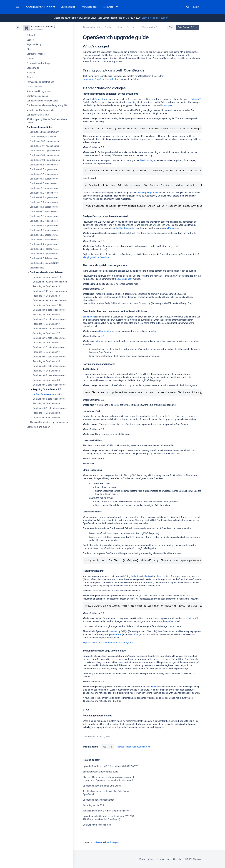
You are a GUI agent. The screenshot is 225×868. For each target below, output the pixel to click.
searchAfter (116, 634)
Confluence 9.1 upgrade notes (44, 207)
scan (130, 279)
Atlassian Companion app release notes (49, 422)
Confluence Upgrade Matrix (43, 137)
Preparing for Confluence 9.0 (47, 361)
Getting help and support (38, 427)
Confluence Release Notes (39, 127)
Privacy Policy (146, 859)
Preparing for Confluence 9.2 (47, 343)
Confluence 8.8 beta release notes (49, 375)
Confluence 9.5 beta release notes (49, 310)
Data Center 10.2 (188, 27)
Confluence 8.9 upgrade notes (44, 226)
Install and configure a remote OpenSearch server (106, 811)
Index (153, 331)
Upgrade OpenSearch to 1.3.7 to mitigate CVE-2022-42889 (111, 766)
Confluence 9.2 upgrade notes (44, 197)
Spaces (30, 40)
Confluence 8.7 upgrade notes (44, 244)
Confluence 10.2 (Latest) (43, 27)
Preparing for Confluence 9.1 (47, 352)
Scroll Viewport (112, 842)
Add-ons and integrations (39, 91)
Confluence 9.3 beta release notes (49, 329)
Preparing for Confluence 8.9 (47, 371)
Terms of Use (163, 859)
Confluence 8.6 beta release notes (49, 399)
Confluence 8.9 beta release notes (49, 366)
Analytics (31, 73)
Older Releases (37, 268)
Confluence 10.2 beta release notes (50, 282)
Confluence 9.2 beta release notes (49, 338)
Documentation (68, 7)
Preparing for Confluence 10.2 (47, 286)
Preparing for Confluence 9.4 (47, 324)
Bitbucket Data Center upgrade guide (100, 772)
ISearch (160, 576)
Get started (32, 35)
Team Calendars (34, 87)
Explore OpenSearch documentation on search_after (108, 643)
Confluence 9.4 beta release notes (49, 319)
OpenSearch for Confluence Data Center (102, 786)
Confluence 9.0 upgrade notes (44, 216)
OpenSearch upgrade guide (49, 394)
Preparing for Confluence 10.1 (47, 296)
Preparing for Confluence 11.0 (47, 277)
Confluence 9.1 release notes (44, 202)
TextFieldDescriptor (125, 228)
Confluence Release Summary (44, 132)
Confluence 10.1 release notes (44, 146)
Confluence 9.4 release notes (44, 174)
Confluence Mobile (36, 54)
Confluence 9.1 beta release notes (49, 347)
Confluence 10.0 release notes (44, 155)
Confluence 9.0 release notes (44, 211)
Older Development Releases (47, 418)
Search (188, 7)
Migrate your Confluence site (40, 110)
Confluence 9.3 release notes (44, 183)
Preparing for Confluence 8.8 (47, 380)
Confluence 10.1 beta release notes (50, 291)
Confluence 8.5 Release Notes (44, 258)
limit (136, 576)
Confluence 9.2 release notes (44, 193)
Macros (30, 59)
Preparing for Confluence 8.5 (47, 413)
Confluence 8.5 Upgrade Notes (44, 263)
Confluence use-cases (37, 96)
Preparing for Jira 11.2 (94, 805)
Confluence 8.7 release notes (44, 240)
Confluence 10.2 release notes (44, 141)
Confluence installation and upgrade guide (47, 105)
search (121, 279)
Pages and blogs (35, 44)
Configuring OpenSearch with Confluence (103, 79)
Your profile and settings (38, 63)
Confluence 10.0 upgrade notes (45, 160)
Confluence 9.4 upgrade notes (44, 179)
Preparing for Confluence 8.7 (47, 389)
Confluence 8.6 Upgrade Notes (44, 254)
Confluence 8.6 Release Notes (44, 249)
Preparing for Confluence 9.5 (47, 315)
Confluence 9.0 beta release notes (49, 357)
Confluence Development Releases (47, 272)
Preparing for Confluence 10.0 (47, 305)
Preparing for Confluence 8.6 (47, 403)
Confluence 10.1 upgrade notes (45, 151)
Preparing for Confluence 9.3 (47, 333)
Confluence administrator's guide (42, 101)
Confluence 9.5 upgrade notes (44, 169)
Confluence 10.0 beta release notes (50, 300)
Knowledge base (90, 7)
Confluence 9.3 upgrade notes (44, 188)
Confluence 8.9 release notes (44, 221)
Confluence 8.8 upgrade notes (44, 235)
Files (29, 49)
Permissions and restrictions (40, 82)
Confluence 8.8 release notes (44, 230)
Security (177, 859)
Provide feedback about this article (134, 747)
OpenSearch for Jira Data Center (98, 800)
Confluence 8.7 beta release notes (49, 385)
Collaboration (33, 68)
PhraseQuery (174, 228)
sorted (114, 631)
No (111, 747)
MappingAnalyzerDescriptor (96, 257)
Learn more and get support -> (156, 18)
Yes (104, 747)
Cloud (171, 27)
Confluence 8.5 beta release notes (49, 408)
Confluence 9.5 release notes (44, 165)
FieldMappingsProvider (149, 193)
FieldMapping (147, 160)
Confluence (97, 842)
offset (146, 576)
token (121, 662)
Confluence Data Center (38, 115)
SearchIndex (89, 317)
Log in (196, 7)
